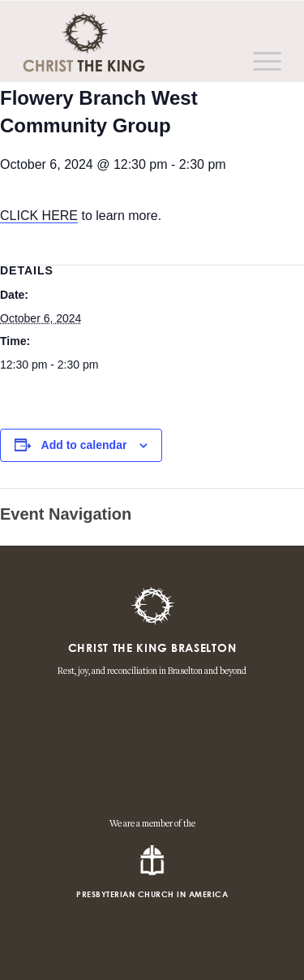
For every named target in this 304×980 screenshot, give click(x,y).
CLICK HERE (39, 216)
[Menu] (259, 62)
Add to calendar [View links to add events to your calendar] (84, 445)
